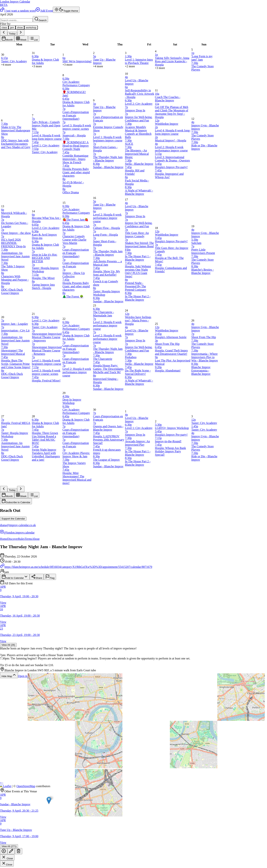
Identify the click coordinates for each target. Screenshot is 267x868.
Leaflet (6, 786)
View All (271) (9, 846)
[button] (49, 800)
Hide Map (9, 675)
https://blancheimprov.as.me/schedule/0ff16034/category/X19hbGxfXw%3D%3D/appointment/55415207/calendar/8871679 (76, 567)
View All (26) (8, 645)
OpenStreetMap (26, 786)
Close (7, 857)
